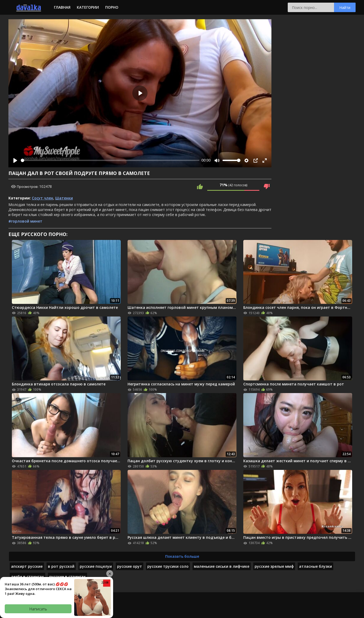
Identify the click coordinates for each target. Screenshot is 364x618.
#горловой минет (25, 221)
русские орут (130, 566)
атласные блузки (315, 566)
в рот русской (61, 566)
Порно (112, 7)
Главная (62, 7)
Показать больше (182, 556)
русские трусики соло (168, 566)
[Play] (15, 160)
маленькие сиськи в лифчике (222, 566)
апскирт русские (27, 566)
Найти (345, 7)
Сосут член (42, 198)
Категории (88, 7)
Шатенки (64, 198)
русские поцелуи (96, 566)
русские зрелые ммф (274, 566)
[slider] (110, 160)
